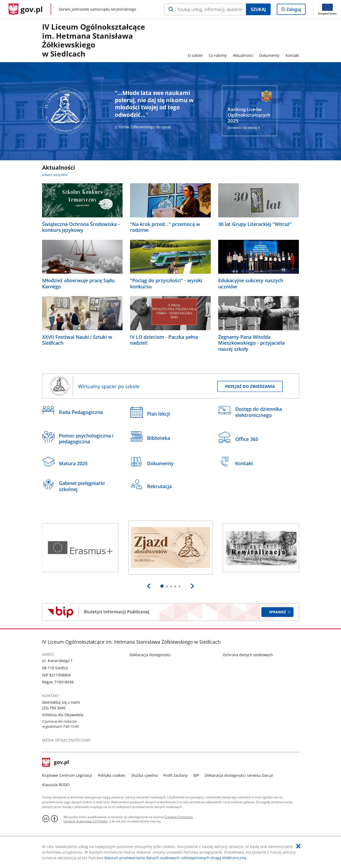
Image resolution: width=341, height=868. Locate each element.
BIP (196, 775)
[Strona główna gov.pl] (26, 9)
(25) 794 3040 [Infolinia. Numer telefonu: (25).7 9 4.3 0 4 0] (54, 708)
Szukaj (258, 9)
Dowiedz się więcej (249, 118)
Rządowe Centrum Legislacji (67, 775)
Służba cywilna (145, 775)
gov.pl (56, 763)
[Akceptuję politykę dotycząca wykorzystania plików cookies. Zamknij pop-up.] (298, 846)
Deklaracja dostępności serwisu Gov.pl (239, 775)
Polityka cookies (112, 775)
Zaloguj (295, 10)
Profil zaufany (175, 775)
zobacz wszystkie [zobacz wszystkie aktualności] (55, 175)
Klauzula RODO (56, 785)
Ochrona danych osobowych (248, 655)
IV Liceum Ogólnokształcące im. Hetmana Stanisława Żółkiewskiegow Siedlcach (94, 41)
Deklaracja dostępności (150, 655)
